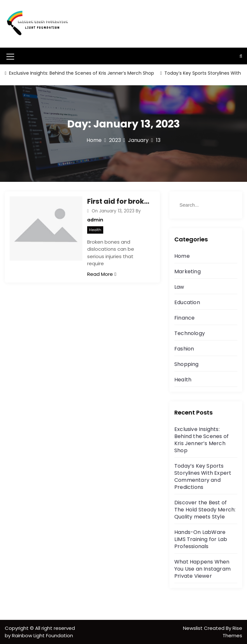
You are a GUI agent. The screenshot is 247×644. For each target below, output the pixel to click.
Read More (102, 274)
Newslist (193, 628)
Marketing (188, 271)
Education (187, 302)
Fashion (184, 349)
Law (179, 287)
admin (95, 220)
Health (95, 230)
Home (182, 256)
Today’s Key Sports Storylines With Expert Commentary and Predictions (203, 476)
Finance (184, 318)
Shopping (187, 364)
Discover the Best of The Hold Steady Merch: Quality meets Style (205, 510)
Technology (190, 333)
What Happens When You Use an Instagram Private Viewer (202, 569)
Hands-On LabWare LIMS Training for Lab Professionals (201, 539)
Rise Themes (232, 632)
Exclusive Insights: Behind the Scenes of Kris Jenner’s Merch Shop (81, 73)
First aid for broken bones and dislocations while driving (119, 201)
